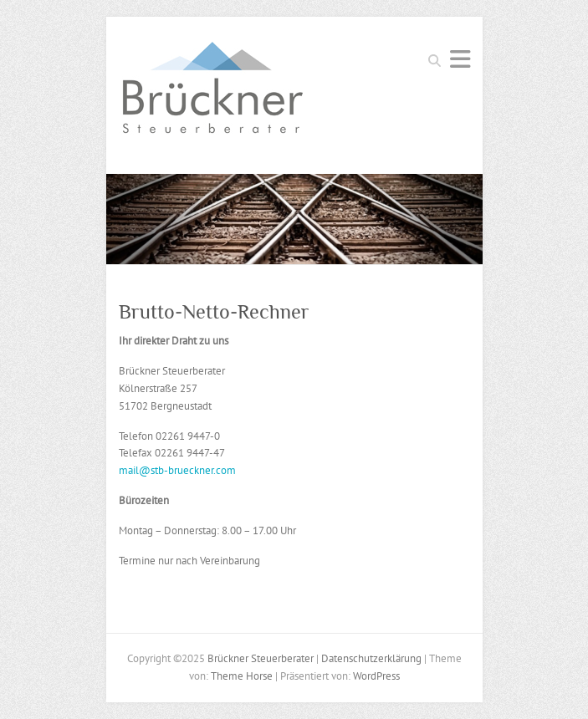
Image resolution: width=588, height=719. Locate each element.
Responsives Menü (460, 59)
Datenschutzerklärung (371, 658)
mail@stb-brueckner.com (177, 470)
